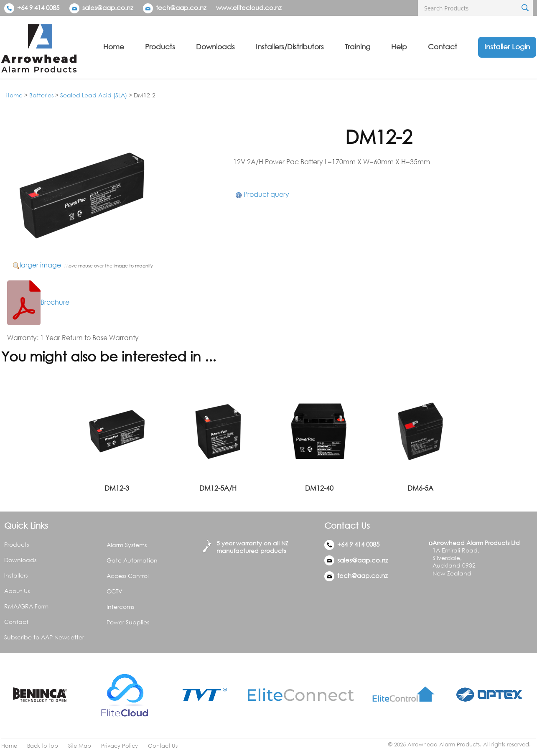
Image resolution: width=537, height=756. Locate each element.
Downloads (215, 47)
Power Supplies (128, 622)
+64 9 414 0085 (32, 8)
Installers (16, 575)
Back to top (43, 746)
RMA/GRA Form (26, 606)
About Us (17, 591)
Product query (266, 194)
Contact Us (163, 746)
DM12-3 (117, 488)
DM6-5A (420, 488)
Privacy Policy (120, 746)
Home (114, 47)
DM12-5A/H (218, 488)
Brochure (38, 302)
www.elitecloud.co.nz (249, 8)
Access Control (128, 576)
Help (399, 47)
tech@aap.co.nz (181, 8)
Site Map (80, 746)
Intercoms (120, 607)
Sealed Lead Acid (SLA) (94, 95)
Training (358, 47)
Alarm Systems (127, 545)
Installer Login (507, 47)
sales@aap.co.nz (108, 8)
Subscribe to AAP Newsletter (44, 637)
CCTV (115, 591)
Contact (443, 47)
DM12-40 (319, 488)
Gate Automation (132, 560)
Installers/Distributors (290, 47)
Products (160, 47)
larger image (40, 265)
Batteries (41, 95)
